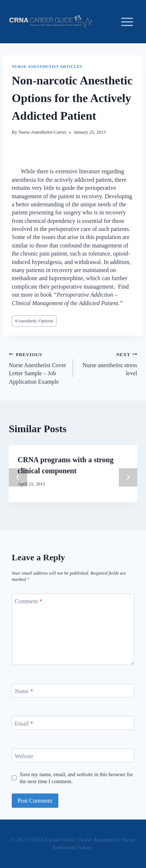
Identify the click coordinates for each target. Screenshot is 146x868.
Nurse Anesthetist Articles (47, 66)
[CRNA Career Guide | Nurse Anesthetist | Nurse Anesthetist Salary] (51, 22)
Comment (28, 601)
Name (24, 691)
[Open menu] (127, 22)
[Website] (73, 755)
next (128, 477)
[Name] (73, 690)
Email (24, 724)
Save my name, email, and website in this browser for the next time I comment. (76, 778)
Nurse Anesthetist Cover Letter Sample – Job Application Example (38, 368)
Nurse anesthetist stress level (108, 364)
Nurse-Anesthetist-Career (42, 132)
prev (18, 477)
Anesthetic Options (34, 321)
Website (24, 756)
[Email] (73, 723)
